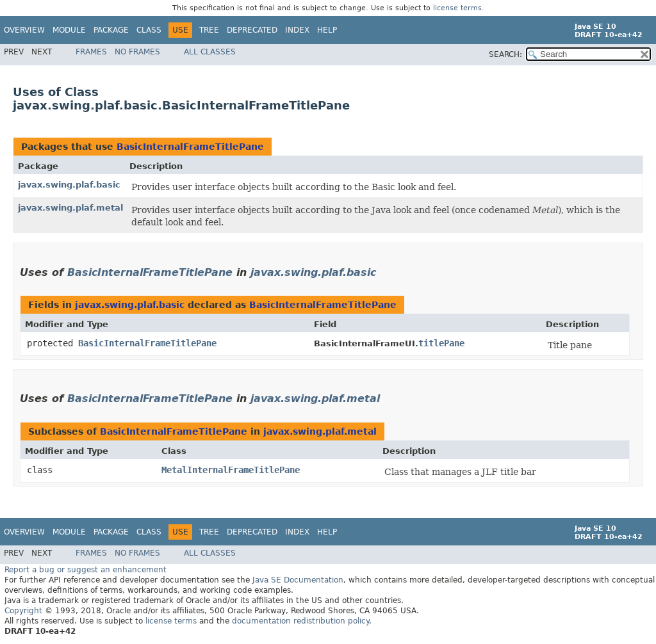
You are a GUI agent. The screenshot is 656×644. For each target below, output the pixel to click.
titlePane (441, 343)
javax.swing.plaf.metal (70, 208)
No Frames (137, 52)
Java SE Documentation (298, 580)
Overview (24, 30)
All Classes (210, 52)
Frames (91, 52)
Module (69, 30)
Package (111, 30)
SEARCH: (505, 54)
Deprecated (252, 30)
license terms (457, 8)
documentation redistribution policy (300, 621)
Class (149, 30)
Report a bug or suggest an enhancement (86, 570)
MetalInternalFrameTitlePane (231, 470)
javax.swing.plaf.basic (69, 185)
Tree (209, 30)
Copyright (23, 611)
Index (297, 30)
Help (327, 30)
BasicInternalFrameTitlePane (190, 147)
